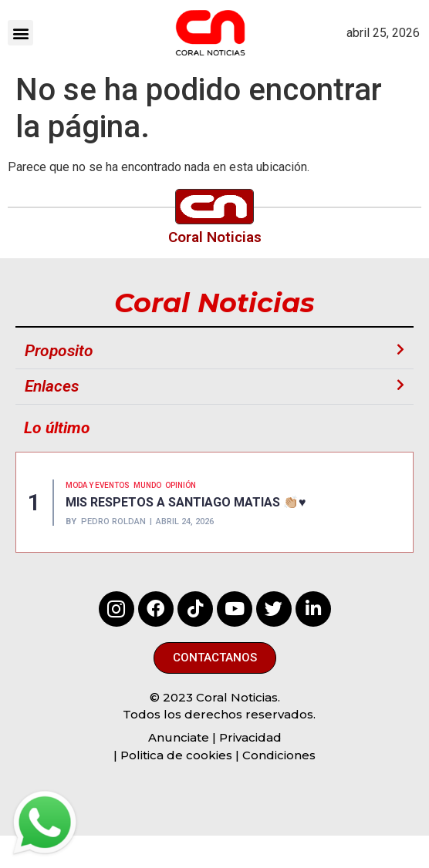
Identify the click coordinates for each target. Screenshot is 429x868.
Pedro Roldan (113, 521)
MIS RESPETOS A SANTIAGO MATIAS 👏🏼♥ (186, 502)
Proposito (59, 351)
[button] (20, 33)
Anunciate (179, 737)
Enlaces (52, 386)
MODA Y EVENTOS (98, 485)
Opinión (181, 485)
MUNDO (147, 485)
